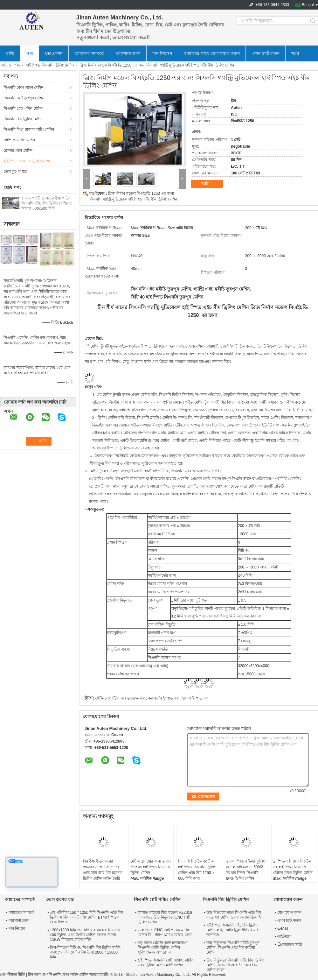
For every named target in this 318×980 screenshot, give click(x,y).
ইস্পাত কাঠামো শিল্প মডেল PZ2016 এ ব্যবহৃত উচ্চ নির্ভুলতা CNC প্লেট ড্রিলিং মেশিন (165, 917)
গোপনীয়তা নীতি (12, 975)
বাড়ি (10, 53)
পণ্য (30, 53)
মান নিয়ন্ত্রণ (162, 53)
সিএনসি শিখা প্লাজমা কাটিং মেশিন (29, 130)
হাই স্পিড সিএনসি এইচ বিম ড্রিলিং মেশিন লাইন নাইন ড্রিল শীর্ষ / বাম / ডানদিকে (232, 930)
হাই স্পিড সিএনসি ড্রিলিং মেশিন (50, 65)
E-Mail (283, 928)
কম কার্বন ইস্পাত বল (164, 698)
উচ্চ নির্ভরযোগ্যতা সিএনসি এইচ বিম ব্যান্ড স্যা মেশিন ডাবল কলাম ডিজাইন (235, 915)
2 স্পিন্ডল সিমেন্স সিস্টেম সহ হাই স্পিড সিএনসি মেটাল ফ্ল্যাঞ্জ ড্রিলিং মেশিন (293, 867)
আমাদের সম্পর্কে (89, 53)
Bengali (308, 5)
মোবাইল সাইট (290, 945)
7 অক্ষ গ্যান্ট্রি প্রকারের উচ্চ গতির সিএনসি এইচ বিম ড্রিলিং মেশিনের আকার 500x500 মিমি (47, 203)
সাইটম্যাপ (284, 936)
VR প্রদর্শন (54, 53)
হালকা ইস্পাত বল (195, 698)
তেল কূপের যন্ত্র (15, 172)
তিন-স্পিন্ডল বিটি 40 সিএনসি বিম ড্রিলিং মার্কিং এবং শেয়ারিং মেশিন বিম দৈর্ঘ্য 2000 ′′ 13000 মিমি (85, 952)
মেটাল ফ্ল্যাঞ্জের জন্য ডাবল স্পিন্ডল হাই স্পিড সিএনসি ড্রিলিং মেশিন (151, 867)
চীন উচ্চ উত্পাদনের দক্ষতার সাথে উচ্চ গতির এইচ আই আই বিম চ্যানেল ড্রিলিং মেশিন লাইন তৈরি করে (103, 873)
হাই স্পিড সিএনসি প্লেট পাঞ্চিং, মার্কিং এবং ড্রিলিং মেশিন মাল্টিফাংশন (165, 963)
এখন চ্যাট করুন (266, 53)
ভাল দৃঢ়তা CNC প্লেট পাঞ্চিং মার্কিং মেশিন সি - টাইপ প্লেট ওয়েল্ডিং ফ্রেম (165, 932)
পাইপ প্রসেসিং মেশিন (19, 140)
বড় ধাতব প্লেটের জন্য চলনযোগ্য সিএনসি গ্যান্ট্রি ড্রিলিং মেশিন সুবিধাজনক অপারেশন (162, 948)
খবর (295, 53)
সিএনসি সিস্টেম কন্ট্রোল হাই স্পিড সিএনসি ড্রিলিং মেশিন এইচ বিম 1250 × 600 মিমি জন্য (197, 870)
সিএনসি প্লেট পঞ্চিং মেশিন (23, 109)
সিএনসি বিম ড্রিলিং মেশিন (23, 119)
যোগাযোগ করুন (289, 913)
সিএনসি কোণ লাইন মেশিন (23, 88)
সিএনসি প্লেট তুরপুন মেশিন (24, 98)
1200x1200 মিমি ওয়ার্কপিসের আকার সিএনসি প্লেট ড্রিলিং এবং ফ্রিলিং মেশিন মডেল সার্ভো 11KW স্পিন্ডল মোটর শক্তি (85, 935)
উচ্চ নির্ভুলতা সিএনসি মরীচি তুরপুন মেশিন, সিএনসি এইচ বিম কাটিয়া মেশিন (233, 948)
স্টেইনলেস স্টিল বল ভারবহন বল (120, 698)
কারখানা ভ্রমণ (128, 53)
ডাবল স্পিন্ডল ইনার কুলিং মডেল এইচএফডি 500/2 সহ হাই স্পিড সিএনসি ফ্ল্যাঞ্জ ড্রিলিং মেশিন (245, 870)
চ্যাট (209, 184)
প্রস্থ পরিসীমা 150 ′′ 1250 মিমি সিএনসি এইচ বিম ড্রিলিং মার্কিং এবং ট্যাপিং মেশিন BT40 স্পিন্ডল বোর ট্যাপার (86, 917)
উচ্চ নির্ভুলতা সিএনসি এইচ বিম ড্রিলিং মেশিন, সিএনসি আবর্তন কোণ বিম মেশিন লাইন (235, 965)
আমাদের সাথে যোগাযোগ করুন (212, 53)
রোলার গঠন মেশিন (18, 151)
